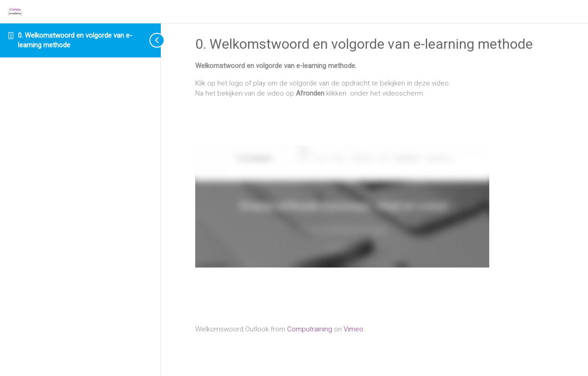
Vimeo (353, 329)
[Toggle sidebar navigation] (149, 40)
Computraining (310, 329)
